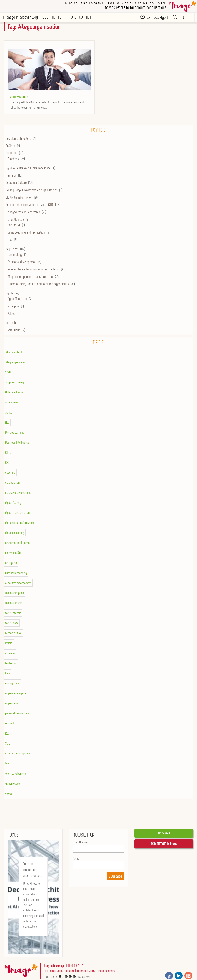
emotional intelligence (17, 543)
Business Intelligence (17, 442)
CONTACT (85, 17)
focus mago (12, 623)
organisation (12, 703)
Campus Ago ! (157, 17)
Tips (10, 240)
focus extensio (14, 603)
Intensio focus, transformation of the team (33, 269)
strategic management (18, 753)
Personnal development (22, 262)
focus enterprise (15, 593)
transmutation (13, 783)
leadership (12, 323)
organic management (17, 693)
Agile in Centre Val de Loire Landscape (28, 168)
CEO (7, 463)
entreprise (11, 563)
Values (11, 314)
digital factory (13, 503)
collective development (18, 493)
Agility (10, 293)
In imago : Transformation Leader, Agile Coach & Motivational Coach (116, 3)
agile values (12, 402)
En (185, 17)
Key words (12, 249)
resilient (10, 723)
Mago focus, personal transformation (30, 277)
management (13, 683)
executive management (18, 583)
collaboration (12, 483)
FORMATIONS (67, 17)
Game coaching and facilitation (26, 232)
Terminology (15, 255)
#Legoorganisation (16, 362)
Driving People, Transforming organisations (32, 190)
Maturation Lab (15, 219)
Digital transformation (19, 197)
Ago (7, 422)
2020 (8, 372)
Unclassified (13, 330)
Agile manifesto (14, 392)
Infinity (9, 643)
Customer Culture (16, 183)
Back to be (14, 225)
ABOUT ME (48, 17)
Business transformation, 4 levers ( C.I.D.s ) (31, 205)
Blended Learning (15, 432)
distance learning (15, 533)
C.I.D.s (8, 453)
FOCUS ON (11, 153)
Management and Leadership (23, 212)
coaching (10, 473)
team (8, 763)
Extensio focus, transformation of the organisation (38, 284)
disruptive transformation (20, 523)
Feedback (13, 159)
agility (9, 412)
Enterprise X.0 (13, 553)
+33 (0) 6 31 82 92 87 (63, 976)
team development (16, 773)
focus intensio (13, 613)
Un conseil (164, 833)
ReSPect (10, 146)
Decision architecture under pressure (32, 870)
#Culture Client (14, 352)
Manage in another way (21, 17)
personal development (18, 713)
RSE (7, 733)
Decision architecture (18, 138)
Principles (13, 306)
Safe (8, 743)
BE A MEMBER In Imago (164, 844)
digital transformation (17, 513)
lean (8, 673)
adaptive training (15, 382)
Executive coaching (16, 573)
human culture (13, 633)
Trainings (11, 175)
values (9, 793)
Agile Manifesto (17, 299)
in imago (10, 653)
